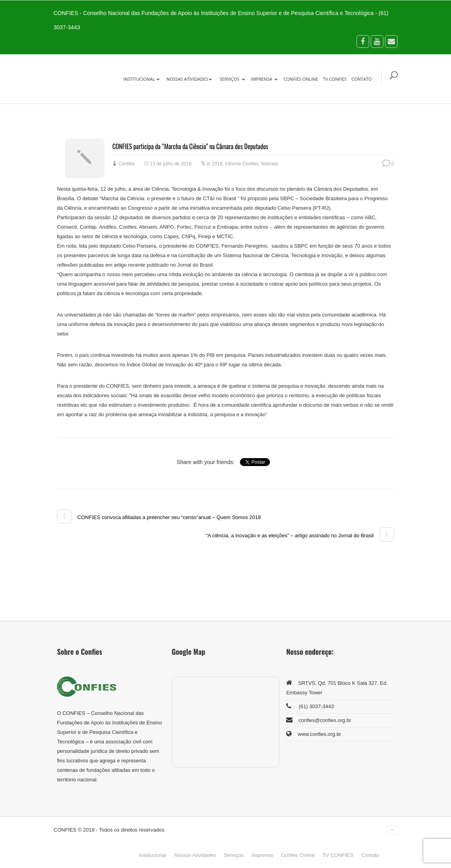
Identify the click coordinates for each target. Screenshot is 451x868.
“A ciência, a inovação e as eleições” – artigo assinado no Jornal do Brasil (300, 535)
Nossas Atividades (189, 79)
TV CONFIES (335, 79)
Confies (127, 164)
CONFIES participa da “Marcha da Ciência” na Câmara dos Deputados (190, 146)
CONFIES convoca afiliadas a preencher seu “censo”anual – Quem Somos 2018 (159, 517)
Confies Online (301, 79)
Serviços (232, 79)
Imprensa (264, 79)
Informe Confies (242, 164)
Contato (361, 79)
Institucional (142, 79)
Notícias (269, 164)
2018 (217, 164)
